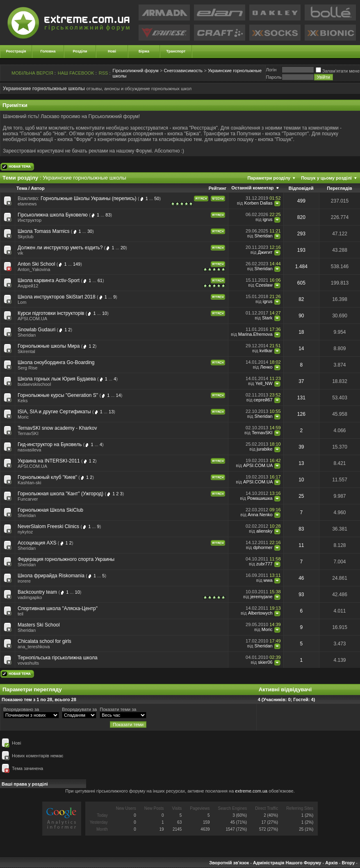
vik (20, 253)
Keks (23, 401)
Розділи (80, 51)
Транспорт (176, 51)
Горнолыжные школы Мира (49, 346)
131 (301, 398)
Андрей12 (28, 286)
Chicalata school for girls (44, 641)
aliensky (264, 531)
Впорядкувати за (79, 709)
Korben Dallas (259, 203)
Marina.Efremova (255, 334)
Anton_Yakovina (34, 269)
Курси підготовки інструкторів (51, 313)
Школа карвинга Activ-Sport (49, 280)
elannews (27, 204)
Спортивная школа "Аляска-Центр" (58, 608)
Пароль (273, 77)
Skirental (26, 351)
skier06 (265, 662)
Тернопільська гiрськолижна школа (58, 658)
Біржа (144, 51)
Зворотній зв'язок (229, 863)
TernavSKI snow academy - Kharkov (57, 428)
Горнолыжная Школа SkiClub (50, 510)
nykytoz (25, 532)
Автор (38, 188)
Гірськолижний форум (136, 71)
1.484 (301, 267)
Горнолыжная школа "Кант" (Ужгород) (60, 494)
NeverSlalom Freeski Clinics (48, 526)
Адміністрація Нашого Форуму (287, 863)
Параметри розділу (269, 178)
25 (301, 496)
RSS (104, 73)
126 (301, 414)
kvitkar (266, 351)
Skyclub (26, 237)
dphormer (263, 547)
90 (301, 316)
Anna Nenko (260, 515)
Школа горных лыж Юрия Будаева (57, 379)
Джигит (265, 252)
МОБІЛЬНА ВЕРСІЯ (32, 73)
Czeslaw (264, 285)
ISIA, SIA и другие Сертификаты (54, 412)
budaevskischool (34, 384)
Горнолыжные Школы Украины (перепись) (89, 198)
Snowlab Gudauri (36, 330)
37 (301, 381)
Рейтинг (218, 188)
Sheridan (264, 236)
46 (301, 578)
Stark (267, 318)
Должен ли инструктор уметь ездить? (60, 248)
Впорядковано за (21, 709)
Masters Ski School (39, 625)
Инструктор (30, 220)
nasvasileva (29, 450)
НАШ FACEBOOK (76, 73)
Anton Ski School (36, 264)
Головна (48, 51)
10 (105, 313)
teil (21, 614)
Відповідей (301, 188)
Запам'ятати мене (338, 71)
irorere (24, 581)
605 (301, 283)
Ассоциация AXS (37, 543)
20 (123, 248)
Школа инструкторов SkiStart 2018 (57, 297)
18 (301, 332)
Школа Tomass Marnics (44, 231)
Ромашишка (260, 498)
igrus (268, 219)
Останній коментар (252, 188)
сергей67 (263, 400)
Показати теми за (118, 709)
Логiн (271, 70)
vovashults (28, 663)
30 (90, 231)
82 (301, 299)
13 (111, 412)
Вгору (348, 863)
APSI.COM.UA (32, 319)
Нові (112, 51)
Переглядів (339, 188)
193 (301, 250)
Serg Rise (27, 368)
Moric (23, 417)
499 (301, 201)
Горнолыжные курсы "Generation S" (58, 395)
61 (100, 280)
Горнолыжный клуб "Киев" (47, 477)
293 (301, 234)
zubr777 (264, 564)
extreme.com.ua (251, 791)
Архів (331, 863)
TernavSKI (28, 433)
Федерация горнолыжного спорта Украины (66, 559)
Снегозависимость (183, 71)
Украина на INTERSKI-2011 (49, 461)
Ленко (266, 367)
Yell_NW (264, 383)
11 (301, 545)
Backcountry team (37, 592)
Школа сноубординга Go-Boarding (56, 362)
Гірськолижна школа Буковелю (53, 215)
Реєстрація (16, 51)
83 (108, 215)
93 (301, 595)
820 (301, 217)
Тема (22, 188)
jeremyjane (262, 597)
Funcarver (28, 499)
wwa (268, 580)
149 (77, 264)
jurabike (265, 449)
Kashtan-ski (29, 483)
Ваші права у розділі (25, 784)
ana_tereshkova (34, 647)
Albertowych (260, 613)
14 (301, 349)
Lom (22, 302)
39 (301, 447)
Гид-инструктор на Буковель (50, 444)
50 (157, 198)
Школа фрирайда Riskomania (51, 576)
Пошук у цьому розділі (326, 178)
